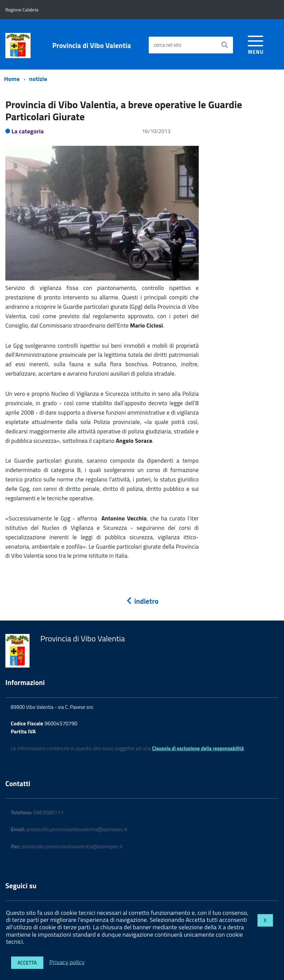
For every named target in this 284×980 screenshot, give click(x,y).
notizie (38, 79)
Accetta (27, 963)
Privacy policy (67, 962)
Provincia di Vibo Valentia (92, 46)
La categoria (28, 131)
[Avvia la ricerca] (225, 45)
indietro (142, 601)
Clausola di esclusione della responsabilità (198, 748)
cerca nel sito (168, 45)
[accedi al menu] (256, 44)
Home (12, 79)
